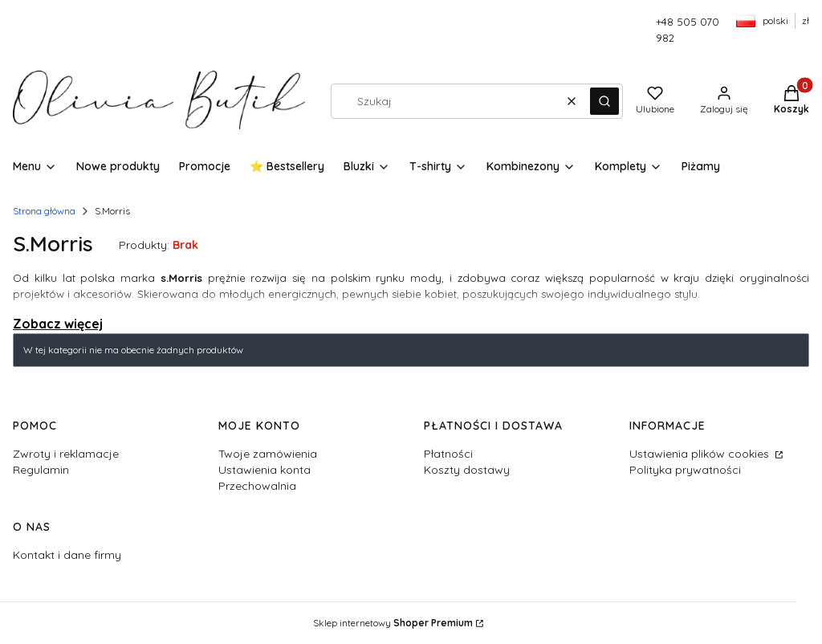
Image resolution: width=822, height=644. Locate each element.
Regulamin (41, 470)
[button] (604, 101)
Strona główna (44, 211)
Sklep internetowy (393, 623)
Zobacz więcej (58, 324)
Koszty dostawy (467, 470)
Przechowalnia (257, 486)
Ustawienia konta (265, 470)
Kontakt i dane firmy (67, 555)
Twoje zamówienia (268, 454)
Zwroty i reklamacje (66, 454)
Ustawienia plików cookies (701, 454)
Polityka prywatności (685, 470)
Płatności (448, 454)
